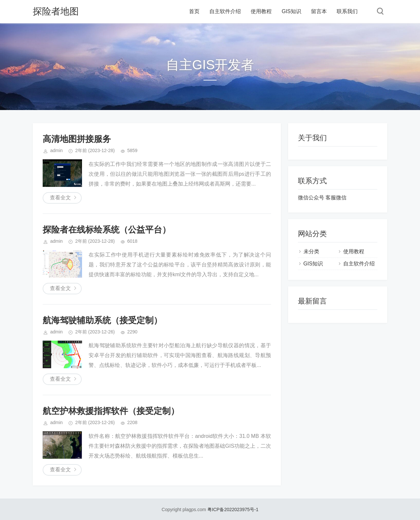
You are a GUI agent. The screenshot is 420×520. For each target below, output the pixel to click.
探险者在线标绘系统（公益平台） (107, 230)
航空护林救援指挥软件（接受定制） (111, 411)
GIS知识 (291, 11)
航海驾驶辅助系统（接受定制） (102, 320)
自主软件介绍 (225, 11)
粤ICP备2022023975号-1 (233, 509)
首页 (194, 11)
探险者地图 (56, 11)
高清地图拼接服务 (77, 139)
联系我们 (347, 11)
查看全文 (60, 198)
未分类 (311, 251)
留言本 (319, 11)
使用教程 (261, 11)
